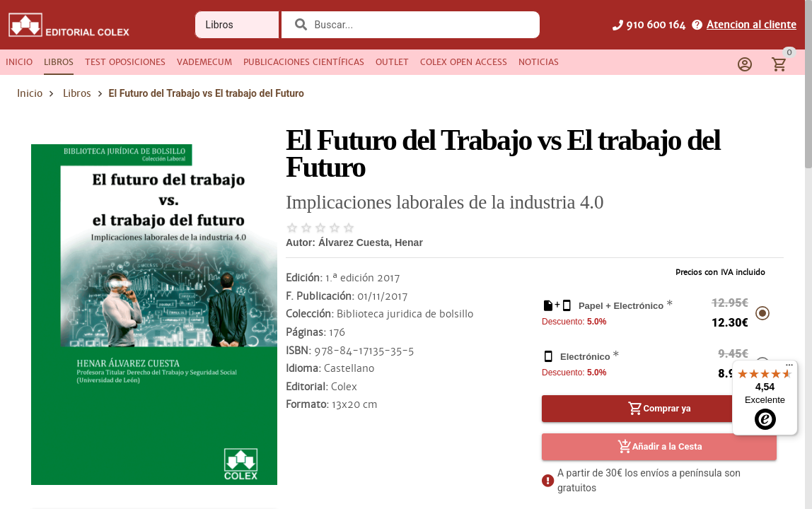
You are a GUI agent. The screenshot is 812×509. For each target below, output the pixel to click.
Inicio (30, 93)
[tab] (19, 62)
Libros (77, 93)
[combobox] (419, 25)
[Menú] (789, 368)
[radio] (292, 228)
